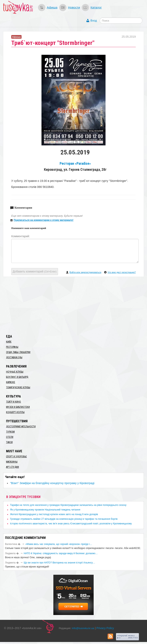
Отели (10, 437)
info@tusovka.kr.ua (83, 628)
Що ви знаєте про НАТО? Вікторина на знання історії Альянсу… (60, 563)
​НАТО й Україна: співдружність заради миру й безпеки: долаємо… (61, 553)
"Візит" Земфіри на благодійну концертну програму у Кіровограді (52, 483)
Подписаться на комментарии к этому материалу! (44, 220)
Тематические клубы (18, 387)
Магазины (12, 462)
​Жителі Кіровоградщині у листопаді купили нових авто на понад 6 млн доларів (54, 514)
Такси (9, 442)
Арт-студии (12, 467)
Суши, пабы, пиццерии (18, 352)
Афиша (52, 7)
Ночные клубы (15, 372)
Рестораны (12, 347)
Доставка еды (14, 357)
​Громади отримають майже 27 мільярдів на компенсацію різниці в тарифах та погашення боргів (64, 519)
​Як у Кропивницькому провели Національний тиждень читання (45, 510)
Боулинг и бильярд (17, 377)
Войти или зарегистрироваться (85, 272)
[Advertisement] (73, 305)
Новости (74, 7)
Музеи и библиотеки (18, 407)
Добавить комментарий (35, 271)
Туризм (10, 432)
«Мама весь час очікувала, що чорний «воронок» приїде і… (59, 544)
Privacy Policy (105, 628)
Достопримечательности (21, 427)
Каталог (96, 7)
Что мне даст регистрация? (122, 272)
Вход (94, 21)
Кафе (9, 342)
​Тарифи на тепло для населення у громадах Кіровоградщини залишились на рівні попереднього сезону (68, 505)
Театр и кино (13, 402)
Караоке (11, 382)
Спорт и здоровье (16, 457)
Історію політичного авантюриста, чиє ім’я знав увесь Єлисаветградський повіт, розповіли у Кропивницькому (71, 524)
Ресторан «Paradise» (75, 164)
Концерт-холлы (15, 412)
